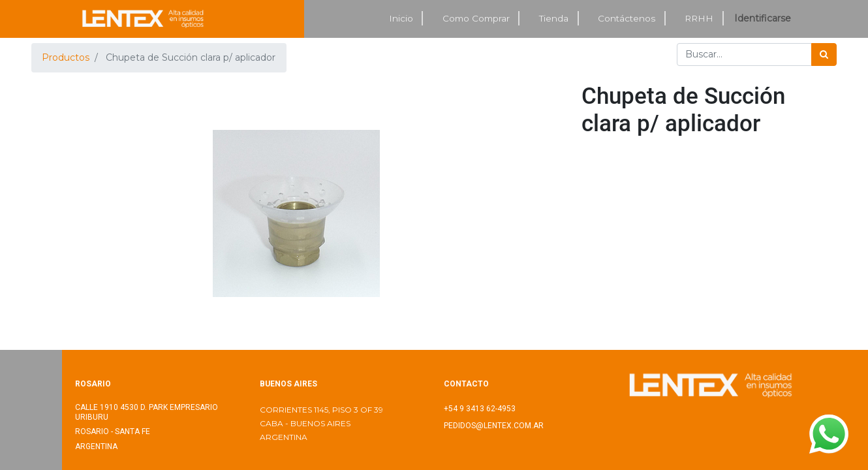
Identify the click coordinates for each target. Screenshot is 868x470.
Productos (66, 57)
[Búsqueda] (824, 55)
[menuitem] (401, 19)
